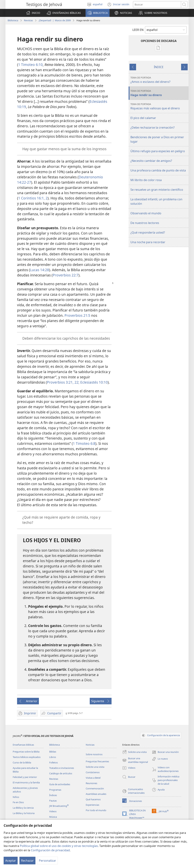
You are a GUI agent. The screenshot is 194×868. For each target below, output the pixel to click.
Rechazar (27, 861)
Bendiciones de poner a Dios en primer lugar (157, 139)
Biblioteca (13, 20)
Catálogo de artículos (61, 773)
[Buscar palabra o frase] (157, 4)
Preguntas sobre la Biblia (26, 752)
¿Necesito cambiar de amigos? (151, 161)
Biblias (53, 752)
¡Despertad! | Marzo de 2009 (55, 20)
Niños (16, 797)
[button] (64, 13)
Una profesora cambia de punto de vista (158, 170)
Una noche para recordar (148, 242)
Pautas (53, 801)
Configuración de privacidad (50, 850)
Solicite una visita (95, 767)
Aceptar (11, 861)
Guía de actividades (60, 784)
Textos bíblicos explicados (27, 757)
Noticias (90, 745)
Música (53, 817)
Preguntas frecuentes (97, 761)
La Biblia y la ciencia (23, 808)
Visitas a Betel (93, 778)
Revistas (28, 20)
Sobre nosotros (94, 754)
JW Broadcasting (59, 806)
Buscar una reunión (165, 752)
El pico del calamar (143, 118)
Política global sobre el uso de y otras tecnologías (59, 846)
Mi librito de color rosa (146, 180)
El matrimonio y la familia (26, 782)
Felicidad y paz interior (25, 777)
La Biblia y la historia (24, 813)
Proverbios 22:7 (66, 275)
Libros (53, 757)
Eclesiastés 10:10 (94, 382)
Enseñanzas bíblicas (23, 745)
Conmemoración (95, 788)
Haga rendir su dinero (159, 93)
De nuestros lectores (145, 223)
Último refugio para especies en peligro (158, 151)
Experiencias (92, 805)
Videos (53, 811)
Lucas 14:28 (40, 270)
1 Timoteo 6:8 (84, 443)
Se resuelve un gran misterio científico (157, 190)
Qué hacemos (93, 799)
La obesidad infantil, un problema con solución (156, 201)
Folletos (53, 762)
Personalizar (48, 861)
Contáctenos (93, 772)
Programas (55, 790)
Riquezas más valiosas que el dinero (159, 106)
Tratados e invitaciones (62, 768)
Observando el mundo (146, 213)
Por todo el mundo (96, 810)
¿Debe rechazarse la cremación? (152, 128)
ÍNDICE (159, 67)
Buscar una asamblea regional (135, 760)
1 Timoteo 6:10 (30, 65)
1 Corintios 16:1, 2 (33, 198)
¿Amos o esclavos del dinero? (159, 80)
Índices (53, 795)
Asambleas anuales (96, 794)
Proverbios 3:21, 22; (63, 382)
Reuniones (91, 783)
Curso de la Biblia (22, 762)
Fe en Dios (18, 802)
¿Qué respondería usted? (148, 232)
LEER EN (138, 30)
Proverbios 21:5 (77, 315)
